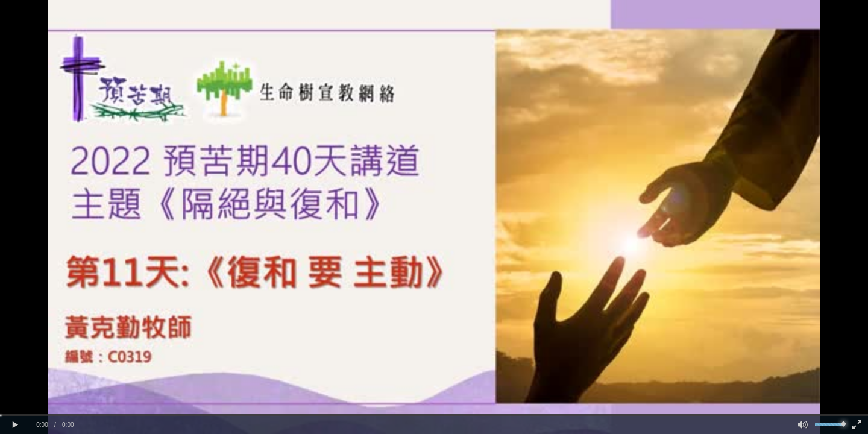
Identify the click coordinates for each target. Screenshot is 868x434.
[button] (15, 425)
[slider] (434, 415)
